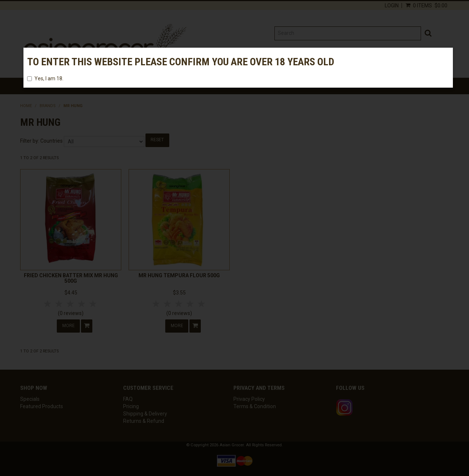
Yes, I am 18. (45, 78)
